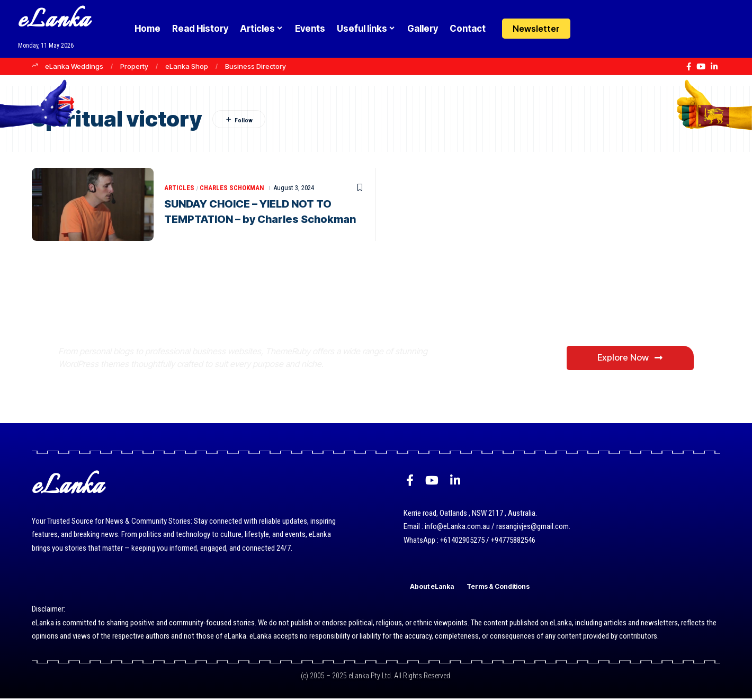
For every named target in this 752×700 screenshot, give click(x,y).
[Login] (590, 29)
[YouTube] (701, 67)
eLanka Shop (187, 66)
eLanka (54, 21)
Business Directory (256, 66)
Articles (179, 188)
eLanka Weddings (74, 66)
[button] (610, 29)
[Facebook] (689, 67)
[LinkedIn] (714, 67)
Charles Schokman (232, 188)
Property (134, 66)
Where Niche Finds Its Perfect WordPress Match (235, 316)
